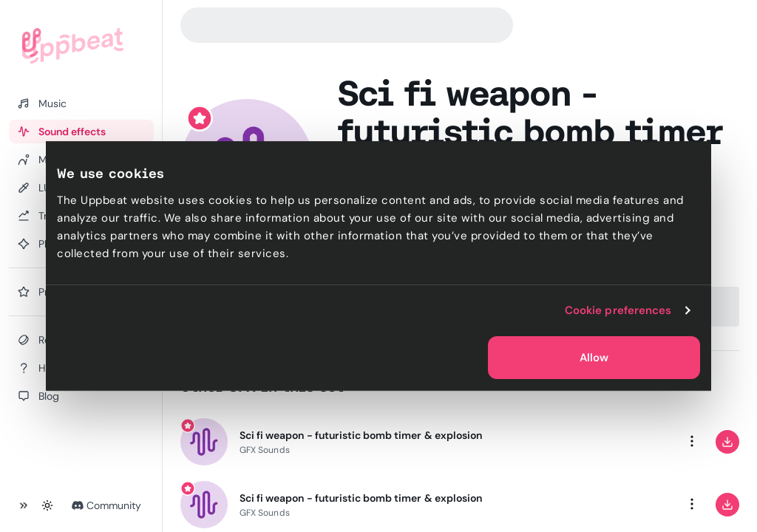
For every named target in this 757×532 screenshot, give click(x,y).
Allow (594, 358)
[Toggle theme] (47, 505)
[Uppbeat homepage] (73, 46)
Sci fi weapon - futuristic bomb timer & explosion (361, 435)
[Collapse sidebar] (24, 505)
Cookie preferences (618, 310)
